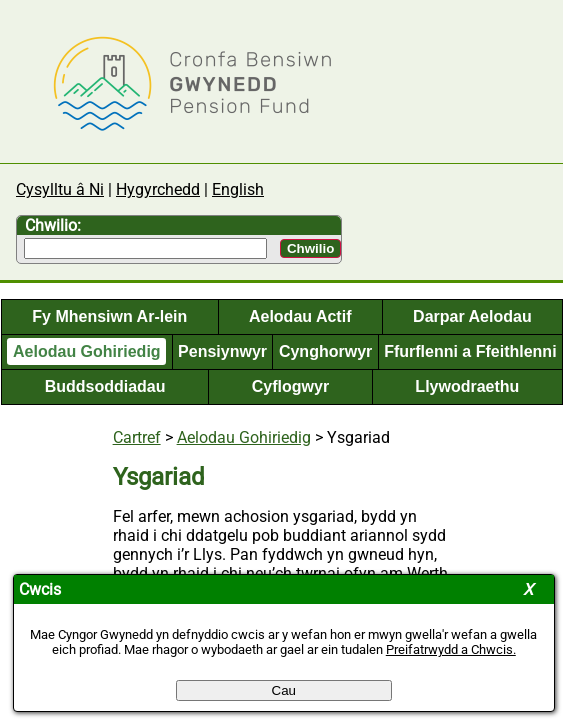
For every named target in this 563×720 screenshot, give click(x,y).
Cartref (137, 437)
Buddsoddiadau (105, 386)
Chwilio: (53, 225)
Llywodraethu (467, 386)
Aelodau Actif (300, 316)
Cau (284, 690)
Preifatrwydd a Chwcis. (451, 649)
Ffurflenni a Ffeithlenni (470, 351)
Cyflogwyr (290, 386)
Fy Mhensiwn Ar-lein (109, 316)
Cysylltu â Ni (60, 189)
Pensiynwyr (222, 351)
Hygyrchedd (158, 189)
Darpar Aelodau (472, 316)
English (238, 189)
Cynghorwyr (325, 351)
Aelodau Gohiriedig (87, 351)
